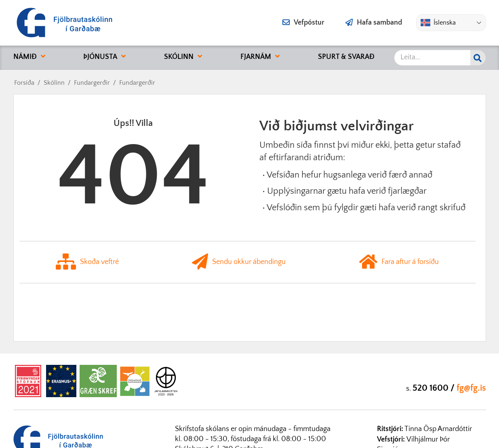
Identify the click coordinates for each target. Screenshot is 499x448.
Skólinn (54, 83)
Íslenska (438, 23)
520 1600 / (435, 388)
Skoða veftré (87, 262)
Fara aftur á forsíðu (399, 262)
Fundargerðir (92, 83)
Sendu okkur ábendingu (239, 262)
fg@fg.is (471, 388)
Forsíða (24, 83)
